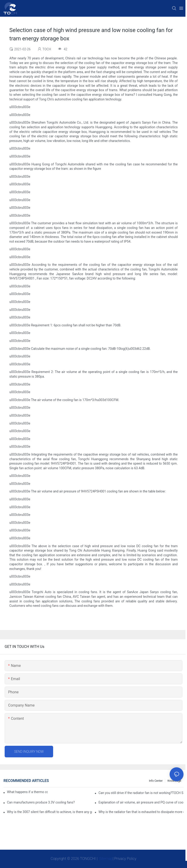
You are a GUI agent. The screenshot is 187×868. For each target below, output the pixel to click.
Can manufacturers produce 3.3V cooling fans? (41, 802)
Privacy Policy (125, 859)
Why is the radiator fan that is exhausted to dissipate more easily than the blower (141, 812)
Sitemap (106, 859)
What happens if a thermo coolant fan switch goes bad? (27, 792)
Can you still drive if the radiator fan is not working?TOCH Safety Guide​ (141, 793)
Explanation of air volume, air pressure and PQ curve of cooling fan (141, 802)
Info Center (156, 781)
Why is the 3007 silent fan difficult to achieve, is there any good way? (50, 812)
